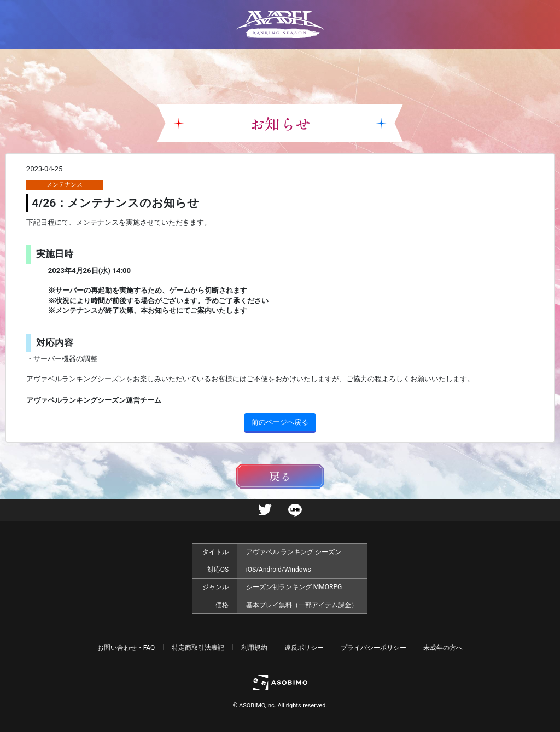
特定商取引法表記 (198, 648)
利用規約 (254, 648)
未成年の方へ (443, 648)
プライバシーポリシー (374, 648)
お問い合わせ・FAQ (126, 648)
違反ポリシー (304, 648)
